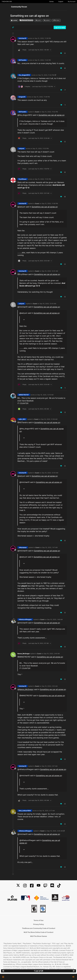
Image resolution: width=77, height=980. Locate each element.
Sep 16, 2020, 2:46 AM (52, 654)
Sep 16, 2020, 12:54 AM (50, 473)
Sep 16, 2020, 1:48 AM (55, 619)
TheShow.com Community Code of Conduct (39, 928)
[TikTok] (59, 886)
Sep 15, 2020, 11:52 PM (50, 112)
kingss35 (22, 97)
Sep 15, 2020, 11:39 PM (43, 38)
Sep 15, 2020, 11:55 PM (43, 179)
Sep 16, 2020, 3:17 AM (47, 811)
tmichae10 (23, 38)
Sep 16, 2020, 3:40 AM (55, 831)
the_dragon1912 (24, 75)
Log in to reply (60, 27)
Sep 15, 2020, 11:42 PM (43, 60)
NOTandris (23, 60)
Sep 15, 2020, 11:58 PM (50, 203)
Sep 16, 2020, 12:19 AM (45, 395)
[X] (18, 886)
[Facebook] (32, 886)
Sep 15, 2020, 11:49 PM (42, 97)
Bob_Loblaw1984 (25, 811)
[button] (3, 977)
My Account (72, 1)
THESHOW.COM (7, 1)
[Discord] (52, 886)
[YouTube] (39, 886)
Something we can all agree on (51, 115)
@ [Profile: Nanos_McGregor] (25, 689)
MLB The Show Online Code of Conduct (38, 932)
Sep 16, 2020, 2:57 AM (50, 766)
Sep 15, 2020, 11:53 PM (41, 148)
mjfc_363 (22, 419)
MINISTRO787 (24, 395)
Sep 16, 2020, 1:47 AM (50, 547)
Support (61, 1)
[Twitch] (45, 886)
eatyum (21, 148)
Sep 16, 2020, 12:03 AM (48, 304)
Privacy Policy (39, 924)
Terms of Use (38, 920)
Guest (37, 112)
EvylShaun (23, 179)
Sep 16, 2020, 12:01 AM (50, 271)
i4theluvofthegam (25, 619)
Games (51, 1)
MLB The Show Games (39, 936)
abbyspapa (23, 547)
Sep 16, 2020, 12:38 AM (49, 419)
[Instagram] (25, 886)
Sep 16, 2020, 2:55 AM (50, 686)
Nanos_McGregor (24, 654)
